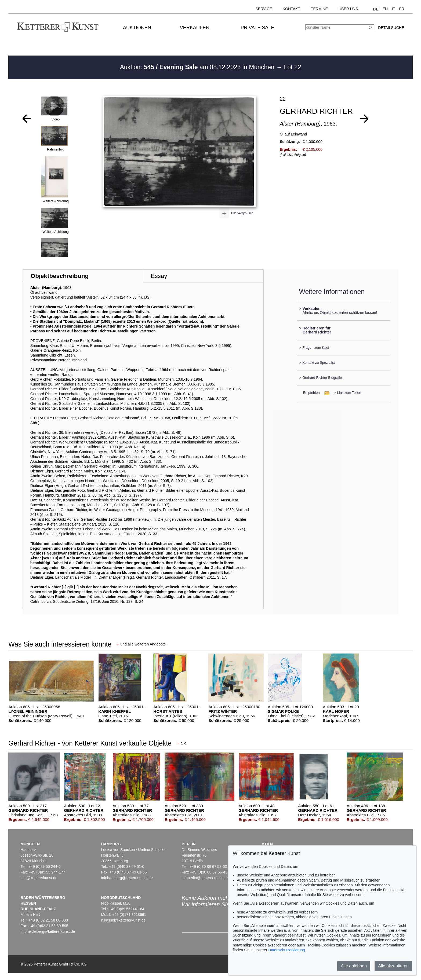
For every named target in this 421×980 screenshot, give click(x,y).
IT (393, 9)
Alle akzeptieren (393, 966)
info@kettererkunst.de (39, 878)
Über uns (348, 9)
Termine (319, 9)
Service (264, 9)
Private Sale (257, 28)
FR (402, 9)
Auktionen (137, 28)
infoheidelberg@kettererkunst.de (48, 931)
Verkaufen (195, 28)
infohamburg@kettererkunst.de (127, 878)
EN (385, 9)
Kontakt (291, 9)
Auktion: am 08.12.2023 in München (198, 67)
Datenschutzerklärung (286, 950)
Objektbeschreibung (60, 276)
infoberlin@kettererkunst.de (205, 878)
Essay (159, 276)
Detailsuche (391, 28)
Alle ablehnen (354, 966)
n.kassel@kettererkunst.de (124, 920)
